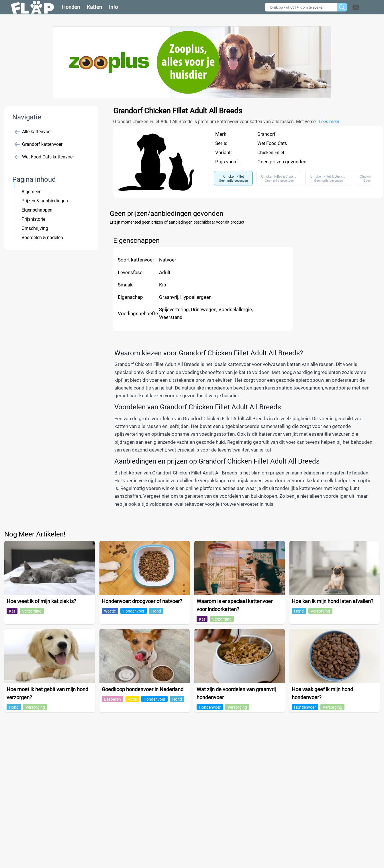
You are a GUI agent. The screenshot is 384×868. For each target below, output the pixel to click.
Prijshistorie (33, 219)
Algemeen (32, 192)
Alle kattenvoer (33, 132)
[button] (363, 7)
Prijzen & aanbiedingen (45, 201)
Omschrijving (35, 228)
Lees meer (329, 122)
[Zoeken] (342, 7)
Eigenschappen (37, 210)
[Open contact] (356, 7)
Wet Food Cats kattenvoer (44, 157)
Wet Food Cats (272, 143)
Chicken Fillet (271, 153)
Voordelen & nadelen (42, 238)
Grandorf (266, 134)
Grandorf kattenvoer (39, 144)
